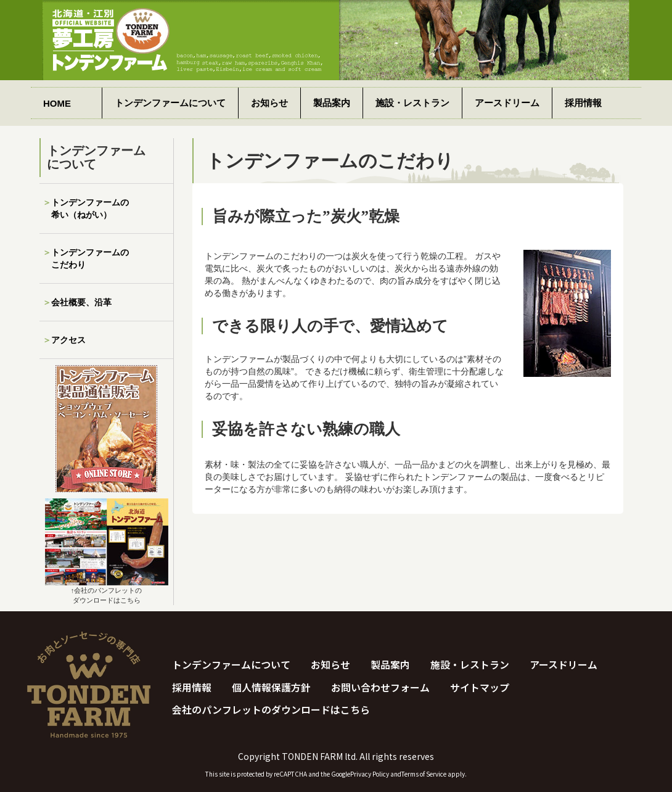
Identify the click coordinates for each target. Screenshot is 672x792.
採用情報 (583, 103)
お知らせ (269, 103)
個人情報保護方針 (271, 688)
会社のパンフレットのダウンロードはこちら (271, 711)
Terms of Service (424, 774)
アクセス (68, 340)
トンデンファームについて (170, 103)
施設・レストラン (412, 103)
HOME (57, 103)
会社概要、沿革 (81, 302)
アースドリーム (507, 103)
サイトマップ (480, 688)
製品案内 (332, 103)
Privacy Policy (370, 774)
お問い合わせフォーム (380, 688)
